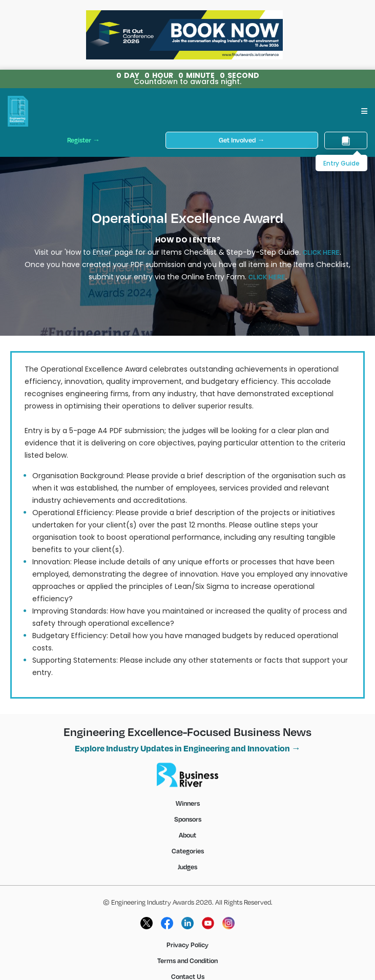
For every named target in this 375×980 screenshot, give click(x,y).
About (187, 835)
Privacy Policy (187, 945)
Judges (187, 867)
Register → (84, 140)
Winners (188, 803)
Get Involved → (242, 140)
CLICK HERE (321, 252)
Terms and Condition (187, 961)
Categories (188, 851)
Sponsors (188, 819)
